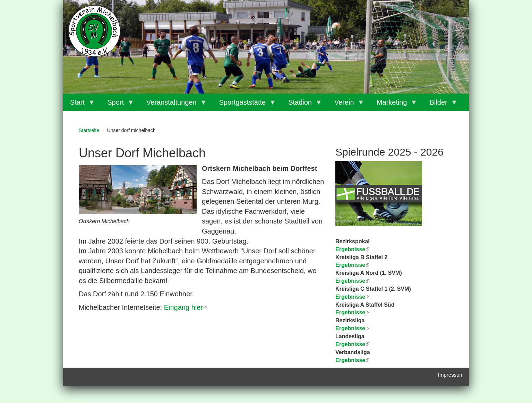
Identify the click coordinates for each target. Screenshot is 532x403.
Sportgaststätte (244, 105)
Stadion (302, 105)
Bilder (440, 105)
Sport (117, 105)
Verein (346, 105)
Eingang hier (186, 307)
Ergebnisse (352, 281)
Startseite (89, 130)
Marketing (394, 105)
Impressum (451, 375)
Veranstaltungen (173, 105)
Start (79, 105)
